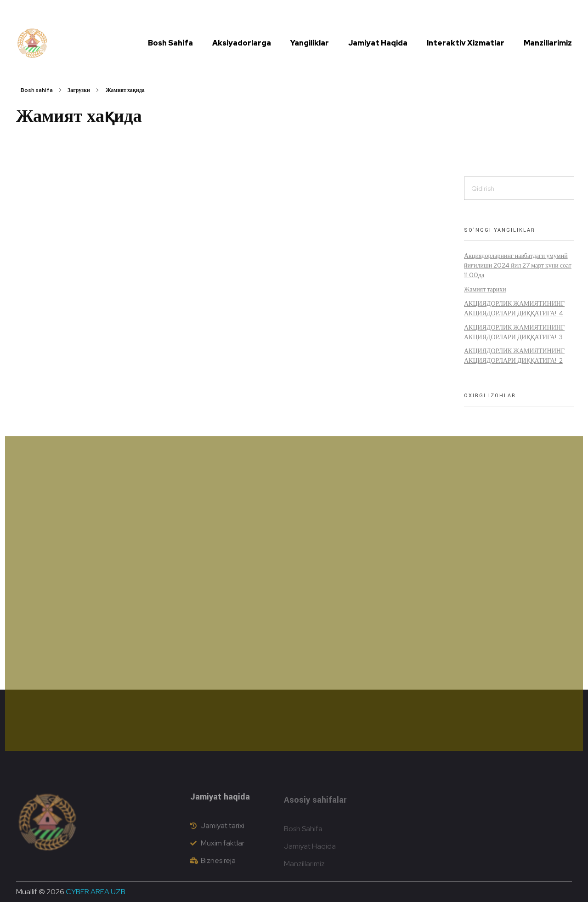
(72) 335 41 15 (203, 11)
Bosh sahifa (37, 90)
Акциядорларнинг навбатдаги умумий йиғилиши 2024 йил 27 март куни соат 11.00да (518, 265)
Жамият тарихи (485, 289)
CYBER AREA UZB (95, 892)
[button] (537, 12)
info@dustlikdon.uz (258, 11)
